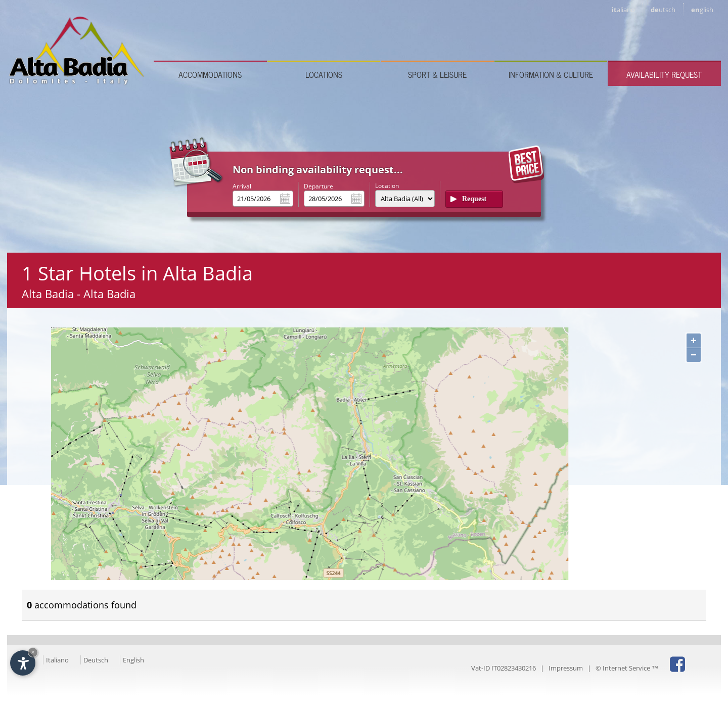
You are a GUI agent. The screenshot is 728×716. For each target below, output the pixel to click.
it (623, 10)
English (133, 660)
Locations (324, 74)
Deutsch (96, 660)
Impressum (566, 668)
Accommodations (210, 74)
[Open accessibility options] (23, 663)
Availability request (664, 74)
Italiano (57, 660)
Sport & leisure (437, 74)
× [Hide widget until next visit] (33, 652)
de (663, 10)
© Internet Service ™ (627, 668)
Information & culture (551, 74)
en (702, 10)
